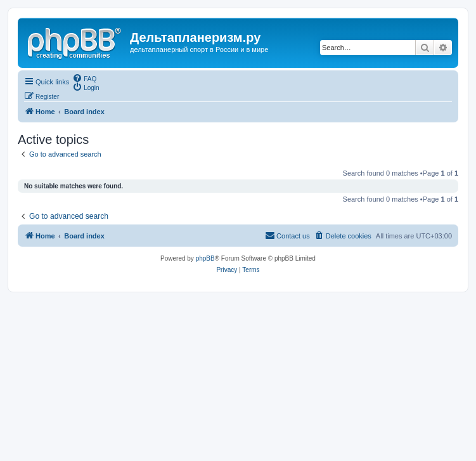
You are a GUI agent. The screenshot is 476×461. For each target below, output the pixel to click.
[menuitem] (84, 78)
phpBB (205, 258)
